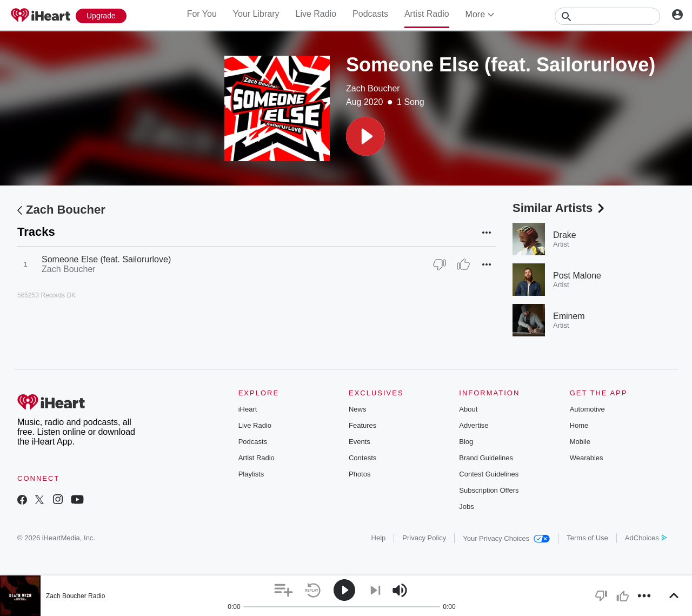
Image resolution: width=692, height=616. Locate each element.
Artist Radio (427, 14)
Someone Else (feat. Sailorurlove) (106, 259)
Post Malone (577, 276)
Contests (362, 458)
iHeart (248, 409)
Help (379, 538)
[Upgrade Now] (101, 16)
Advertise (474, 425)
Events (360, 442)
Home (579, 425)
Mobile (580, 442)
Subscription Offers (489, 490)
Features (362, 425)
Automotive (587, 409)
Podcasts (370, 14)
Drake (565, 235)
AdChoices (646, 538)
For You (202, 14)
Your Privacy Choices (506, 538)
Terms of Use (587, 538)
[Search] (607, 16)
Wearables (587, 458)
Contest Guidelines (489, 474)
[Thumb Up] (463, 264)
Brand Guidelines (486, 458)
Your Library (256, 14)
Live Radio (316, 14)
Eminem (569, 316)
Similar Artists (560, 208)
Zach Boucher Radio (75, 596)
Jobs (466, 506)
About (468, 409)
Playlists (251, 474)
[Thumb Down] (440, 264)
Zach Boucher (373, 88)
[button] (365, 136)
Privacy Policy (424, 538)
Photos (360, 474)
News (358, 409)
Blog (466, 442)
